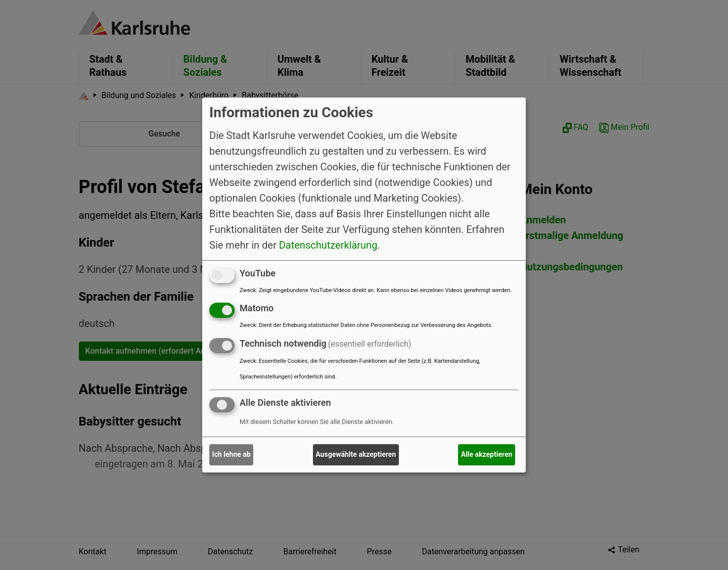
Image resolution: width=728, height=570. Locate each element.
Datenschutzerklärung (328, 245)
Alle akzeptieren (487, 454)
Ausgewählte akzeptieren (356, 454)
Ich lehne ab (232, 454)
